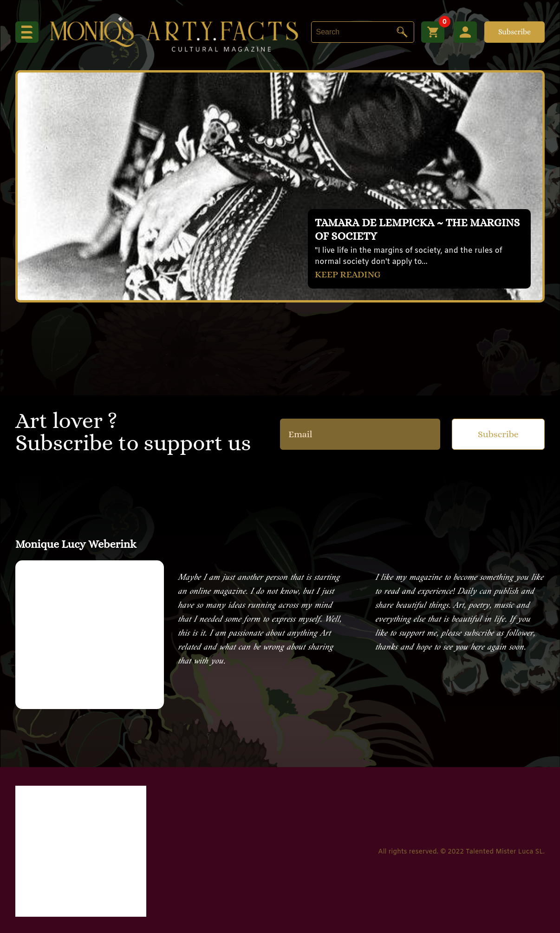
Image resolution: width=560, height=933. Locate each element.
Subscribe (514, 32)
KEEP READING (348, 274)
